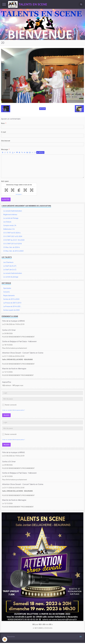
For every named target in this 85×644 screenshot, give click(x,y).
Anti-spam (5, 181)
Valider (6, 415)
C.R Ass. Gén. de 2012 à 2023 (13, 251)
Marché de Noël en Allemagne (14, 369)
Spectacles (7, 288)
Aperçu (40, 152)
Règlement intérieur (10, 215)
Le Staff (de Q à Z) (10, 270)
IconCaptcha (19, 194)
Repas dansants (9, 296)
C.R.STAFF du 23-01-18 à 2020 (14, 240)
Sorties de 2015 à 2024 (11, 299)
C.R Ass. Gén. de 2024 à (11, 247)
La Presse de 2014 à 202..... (13, 306)
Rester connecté (9, 405)
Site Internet (6, 141)
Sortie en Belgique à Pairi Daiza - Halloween (19, 341)
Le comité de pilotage (11, 277)
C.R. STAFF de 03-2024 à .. (12, 233)
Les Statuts (7, 222)
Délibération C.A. (9, 229)
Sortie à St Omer (9, 330)
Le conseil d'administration (13, 211)
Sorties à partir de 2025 (11, 310)
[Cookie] (5, 639)
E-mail (3, 132)
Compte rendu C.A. (10, 225)
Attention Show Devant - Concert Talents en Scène (23, 353)
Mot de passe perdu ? (19, 410)
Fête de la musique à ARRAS (14, 321)
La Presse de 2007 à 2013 (12, 303)
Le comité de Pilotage (11, 218)
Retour (42, 109)
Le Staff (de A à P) (10, 266)
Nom (3, 123)
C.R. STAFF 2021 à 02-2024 (13, 236)
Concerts (6, 292)
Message (5, 149)
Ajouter (6, 199)
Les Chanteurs (8, 262)
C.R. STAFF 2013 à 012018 (12, 244)
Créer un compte (7, 410)
